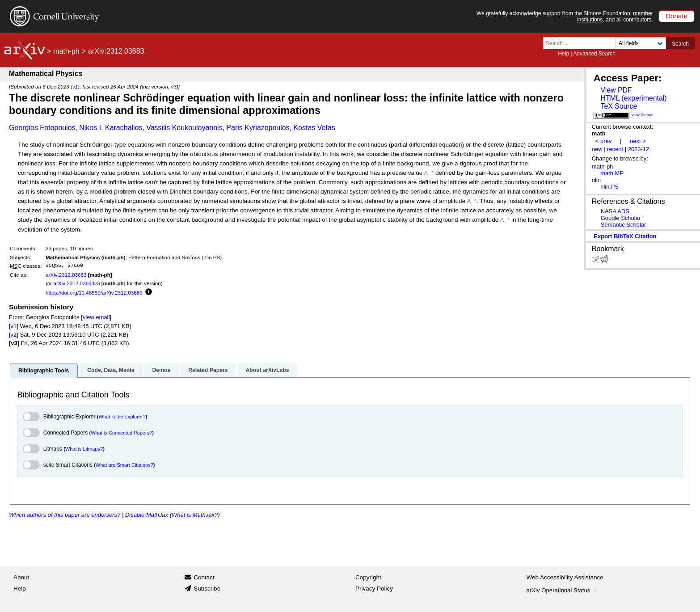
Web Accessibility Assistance (565, 577)
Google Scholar (621, 218)
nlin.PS (609, 187)
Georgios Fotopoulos (42, 128)
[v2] (14, 335)
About (21, 577)
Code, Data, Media (111, 370)
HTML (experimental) (633, 98)
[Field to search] (641, 43)
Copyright (368, 577)
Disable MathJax (147, 515)
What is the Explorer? (122, 417)
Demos (161, 370)
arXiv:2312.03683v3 (76, 283)
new (597, 149)
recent (615, 149)
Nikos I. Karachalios (111, 128)
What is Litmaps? (84, 449)
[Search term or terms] (582, 43)
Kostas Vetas (314, 128)
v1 (75, 87)
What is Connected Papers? (121, 433)
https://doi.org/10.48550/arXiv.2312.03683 (94, 293)
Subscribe (207, 589)
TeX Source (619, 106)
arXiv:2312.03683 (66, 275)
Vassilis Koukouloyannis (184, 128)
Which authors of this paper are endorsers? (65, 515)
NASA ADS (615, 211)
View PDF (616, 90)
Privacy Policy (374, 589)
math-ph (66, 51)
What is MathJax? (195, 515)
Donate (677, 16)
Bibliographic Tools (44, 371)
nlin (596, 180)
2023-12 (639, 149)
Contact (204, 577)
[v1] (14, 326)
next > (638, 141)
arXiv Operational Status (563, 590)
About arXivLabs (267, 370)
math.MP (612, 173)
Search (680, 44)
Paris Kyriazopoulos (258, 128)
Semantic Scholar (624, 225)
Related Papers (208, 370)
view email (96, 317)
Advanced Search (594, 54)
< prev (603, 141)
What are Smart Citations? (124, 465)
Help (563, 54)
